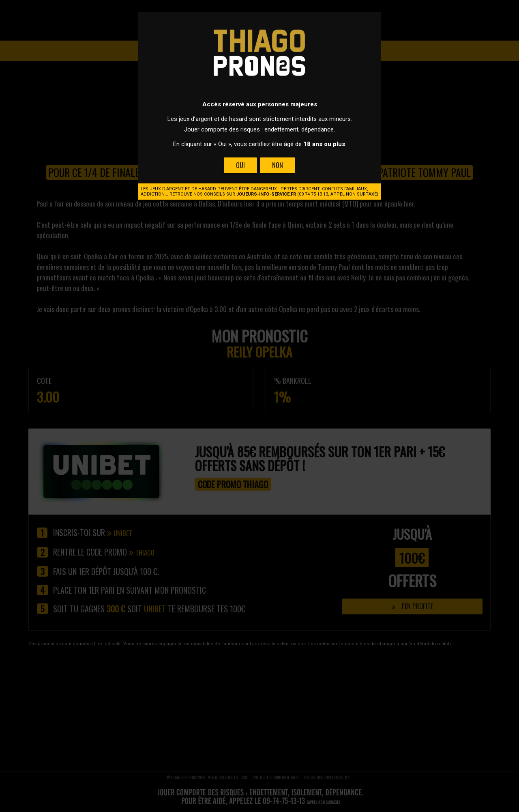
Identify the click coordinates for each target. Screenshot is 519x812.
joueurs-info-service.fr (266, 194)
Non (278, 165)
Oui (240, 165)
